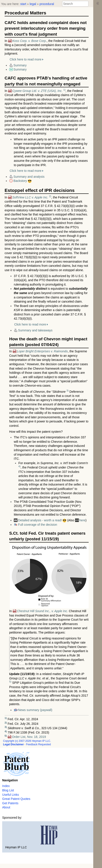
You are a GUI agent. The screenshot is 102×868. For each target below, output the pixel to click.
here (83, 520)
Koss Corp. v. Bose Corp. (29, 41)
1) (64, 90)
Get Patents (10, 803)
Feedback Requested (38, 744)
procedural (47, 4)
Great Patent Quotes (16, 799)
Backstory (20, 181)
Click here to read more (26, 59)
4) (19, 466)
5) (10, 682)
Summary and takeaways (35, 330)
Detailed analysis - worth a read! (40, 520)
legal (33, 4)
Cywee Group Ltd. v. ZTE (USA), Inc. (37, 91)
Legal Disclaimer (13, 744)
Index (6, 786)
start (23, 4)
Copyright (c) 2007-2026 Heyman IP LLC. (27, 741)
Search (86, 4)
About (6, 807)
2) (50, 196)
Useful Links (11, 795)
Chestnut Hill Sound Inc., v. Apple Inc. (42, 611)
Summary (20, 65)
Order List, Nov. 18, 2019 (29, 737)
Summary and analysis (29, 177)
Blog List (8, 790)
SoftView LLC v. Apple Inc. (30, 197)
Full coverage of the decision (38, 525)
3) (67, 391)
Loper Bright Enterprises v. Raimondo (42, 351)
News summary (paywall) (35, 710)
